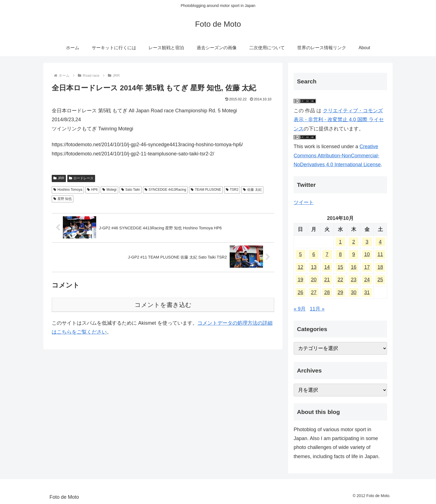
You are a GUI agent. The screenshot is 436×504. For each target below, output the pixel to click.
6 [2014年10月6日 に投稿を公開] (314, 254)
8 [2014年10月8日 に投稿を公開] (340, 254)
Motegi (109, 190)
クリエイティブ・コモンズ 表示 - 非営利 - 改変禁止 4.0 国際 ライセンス (339, 120)
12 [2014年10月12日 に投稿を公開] (300, 267)
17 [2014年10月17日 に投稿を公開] (367, 267)
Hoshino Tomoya (68, 190)
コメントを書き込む (163, 305)
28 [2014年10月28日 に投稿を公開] (327, 292)
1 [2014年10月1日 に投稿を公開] (340, 242)
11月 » (317, 309)
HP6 (92, 190)
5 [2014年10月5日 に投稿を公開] (300, 254)
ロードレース (81, 178)
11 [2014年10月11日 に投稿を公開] (380, 254)
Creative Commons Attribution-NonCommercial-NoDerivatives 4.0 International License (337, 156)
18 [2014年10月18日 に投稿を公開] (380, 267)
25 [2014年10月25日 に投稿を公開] (380, 280)
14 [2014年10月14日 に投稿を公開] (327, 267)
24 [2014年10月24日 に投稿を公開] (367, 280)
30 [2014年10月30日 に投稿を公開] (354, 292)
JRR (59, 178)
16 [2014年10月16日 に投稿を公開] (354, 267)
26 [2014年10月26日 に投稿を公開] (300, 292)
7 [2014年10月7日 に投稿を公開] (327, 254)
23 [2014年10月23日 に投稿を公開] (354, 280)
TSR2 (232, 190)
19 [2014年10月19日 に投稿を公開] (300, 280)
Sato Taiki (131, 190)
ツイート (304, 202)
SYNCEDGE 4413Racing (165, 190)
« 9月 (300, 309)
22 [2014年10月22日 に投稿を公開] (340, 280)
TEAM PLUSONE (206, 190)
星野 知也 (63, 199)
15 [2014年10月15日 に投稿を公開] (340, 267)
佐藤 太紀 (252, 190)
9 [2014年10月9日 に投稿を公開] (354, 254)
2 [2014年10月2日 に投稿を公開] (354, 242)
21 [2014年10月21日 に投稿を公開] (327, 280)
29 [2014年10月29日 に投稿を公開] (340, 292)
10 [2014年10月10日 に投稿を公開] (367, 254)
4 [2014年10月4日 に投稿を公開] (380, 242)
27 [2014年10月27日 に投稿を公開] (314, 292)
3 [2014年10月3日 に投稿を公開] (367, 242)
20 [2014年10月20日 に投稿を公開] (314, 280)
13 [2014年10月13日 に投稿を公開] (314, 267)
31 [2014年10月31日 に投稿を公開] (367, 292)
